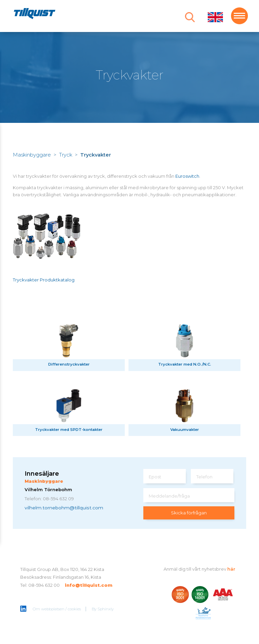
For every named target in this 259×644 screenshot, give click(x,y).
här (231, 569)
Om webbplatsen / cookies (57, 609)
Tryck (66, 155)
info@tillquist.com (89, 585)
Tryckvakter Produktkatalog (44, 280)
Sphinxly (106, 609)
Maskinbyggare (32, 155)
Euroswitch (187, 176)
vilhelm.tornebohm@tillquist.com (64, 508)
